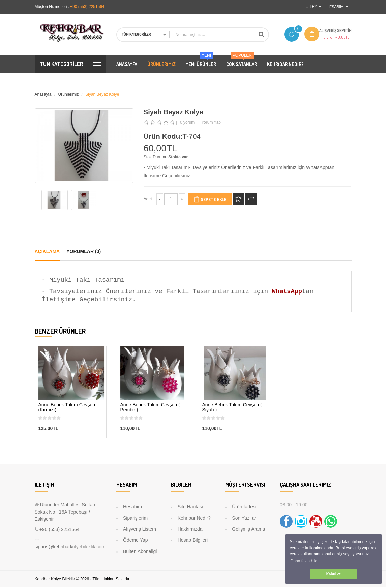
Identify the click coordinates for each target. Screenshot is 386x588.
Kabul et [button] (334, 574)
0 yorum (187, 123)
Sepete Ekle (210, 200)
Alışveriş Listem (140, 530)
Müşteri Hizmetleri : (52, 7)
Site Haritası (190, 507)
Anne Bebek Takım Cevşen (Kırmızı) (67, 408)
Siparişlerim (135, 519)
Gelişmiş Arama (248, 530)
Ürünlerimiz (69, 95)
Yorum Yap (211, 123)
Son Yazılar (244, 519)
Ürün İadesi (244, 507)
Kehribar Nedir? (194, 519)
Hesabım (132, 507)
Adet (148, 200)
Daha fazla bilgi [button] (304, 561)
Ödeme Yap (135, 541)
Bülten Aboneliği (140, 552)
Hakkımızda (190, 530)
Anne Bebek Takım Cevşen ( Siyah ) (232, 408)
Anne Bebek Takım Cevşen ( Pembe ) (150, 408)
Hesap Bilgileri (193, 541)
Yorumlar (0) (84, 252)
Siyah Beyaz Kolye (102, 95)
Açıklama (47, 252)
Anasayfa (43, 95)
